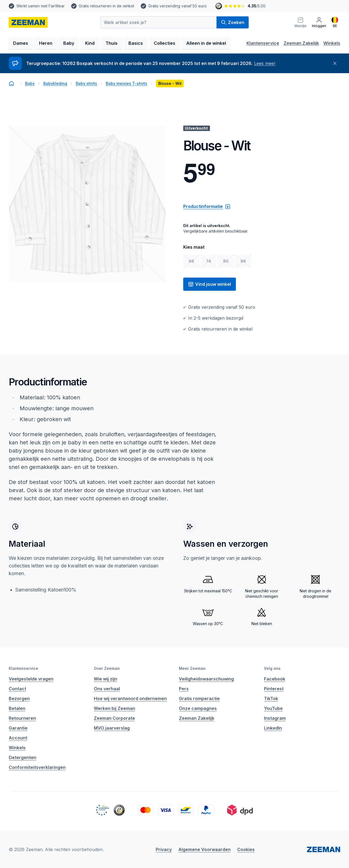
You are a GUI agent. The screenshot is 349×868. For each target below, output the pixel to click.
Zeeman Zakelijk (301, 43)
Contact (17, 689)
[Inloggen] (319, 22)
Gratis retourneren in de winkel (106, 6)
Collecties (165, 43)
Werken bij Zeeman (115, 708)
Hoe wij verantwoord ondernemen (130, 698)
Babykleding (55, 83)
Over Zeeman (107, 668)
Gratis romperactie (199, 698)
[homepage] (28, 22)
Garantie (18, 728)
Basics (136, 43)
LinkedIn (273, 728)
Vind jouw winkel (210, 284)
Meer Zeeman (192, 668)
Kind (90, 43)
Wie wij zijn (106, 679)
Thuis (112, 43)
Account (18, 738)
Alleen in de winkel (206, 43)
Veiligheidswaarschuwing (206, 679)
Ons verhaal (107, 689)
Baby (69, 43)
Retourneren (22, 718)
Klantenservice (263, 43)
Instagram (275, 718)
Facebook (275, 679)
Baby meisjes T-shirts (127, 83)
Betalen (17, 708)
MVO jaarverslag (112, 728)
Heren (46, 43)
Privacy (164, 849)
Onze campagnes (198, 708)
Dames (21, 43)
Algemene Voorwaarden (204, 849)
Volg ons (272, 668)
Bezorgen (19, 698)
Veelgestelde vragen (31, 679)
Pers (184, 689)
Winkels (332, 43)
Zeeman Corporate (114, 718)
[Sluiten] (335, 63)
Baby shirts (86, 83)
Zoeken (233, 22)
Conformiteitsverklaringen (37, 767)
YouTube (273, 708)
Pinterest (274, 689)
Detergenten (22, 757)
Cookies (246, 849)
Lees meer (265, 63)
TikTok (271, 698)
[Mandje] (300, 22)
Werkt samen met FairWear (40, 6)
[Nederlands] (335, 22)
